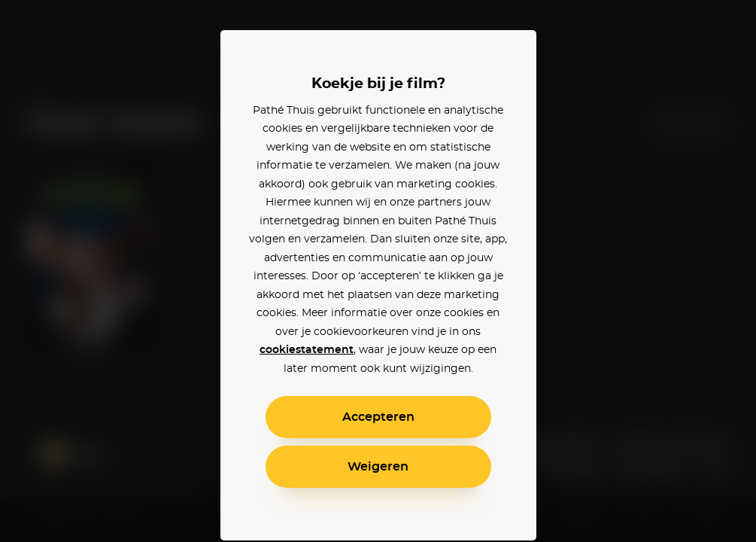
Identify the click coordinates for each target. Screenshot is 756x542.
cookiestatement (307, 350)
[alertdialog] (378, 271)
